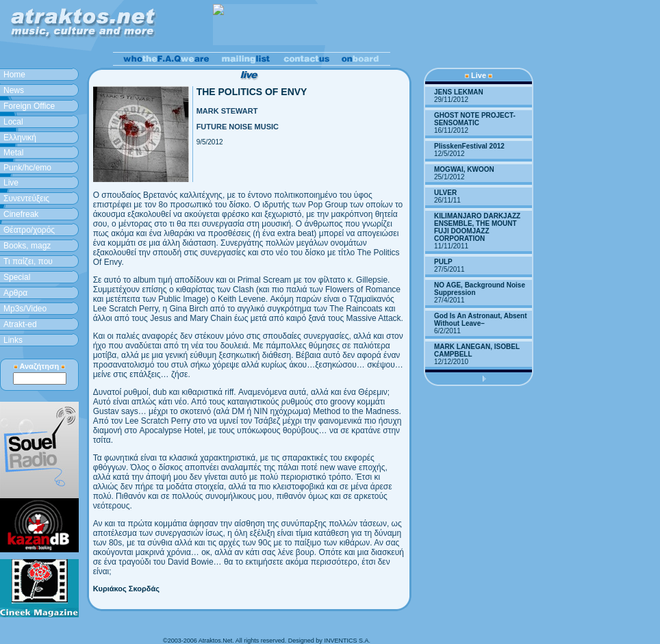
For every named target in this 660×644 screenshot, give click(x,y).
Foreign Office (29, 106)
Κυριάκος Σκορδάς (126, 589)
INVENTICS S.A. (347, 641)
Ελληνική (20, 138)
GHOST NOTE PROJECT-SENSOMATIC (475, 119)
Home (14, 75)
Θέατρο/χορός (29, 230)
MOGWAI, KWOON (464, 169)
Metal (13, 153)
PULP (443, 262)
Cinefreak (21, 214)
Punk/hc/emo (27, 168)
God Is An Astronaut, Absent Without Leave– (481, 320)
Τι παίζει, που (28, 261)
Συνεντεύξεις (26, 198)
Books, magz (27, 246)
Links (13, 340)
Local (13, 122)
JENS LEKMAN (459, 92)
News (14, 90)
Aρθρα (15, 293)
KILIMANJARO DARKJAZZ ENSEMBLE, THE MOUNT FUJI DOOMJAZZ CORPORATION (477, 227)
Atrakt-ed (20, 324)
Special (17, 277)
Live (11, 183)
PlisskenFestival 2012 (469, 146)
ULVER (445, 193)
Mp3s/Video (25, 309)
